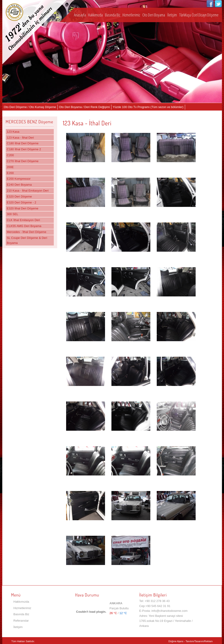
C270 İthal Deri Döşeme (23, 161)
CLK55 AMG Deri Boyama (24, 226)
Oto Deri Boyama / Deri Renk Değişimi (84, 107)
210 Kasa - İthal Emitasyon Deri (28, 191)
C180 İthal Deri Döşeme (23, 143)
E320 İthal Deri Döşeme (23, 208)
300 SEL (13, 214)
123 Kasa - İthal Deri (20, 138)
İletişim (172, 15)
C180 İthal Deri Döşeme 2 (24, 149)
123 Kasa (13, 132)
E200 (10, 173)
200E (10, 167)
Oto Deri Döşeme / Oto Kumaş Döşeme (30, 107)
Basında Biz (113, 15)
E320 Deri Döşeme (19, 197)
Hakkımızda (95, 15)
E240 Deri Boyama (19, 185)
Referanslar (21, 621)
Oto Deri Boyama (154, 15)
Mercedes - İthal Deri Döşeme (27, 232)
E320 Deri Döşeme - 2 (22, 202)
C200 (10, 155)
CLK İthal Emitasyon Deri (23, 220)
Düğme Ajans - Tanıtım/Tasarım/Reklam (191, 641)
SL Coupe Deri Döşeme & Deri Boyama (27, 240)
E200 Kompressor (19, 179)
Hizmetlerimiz (131, 15)
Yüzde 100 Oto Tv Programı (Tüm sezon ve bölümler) (148, 107)
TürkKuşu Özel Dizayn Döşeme (199, 15)
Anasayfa (80, 15)
